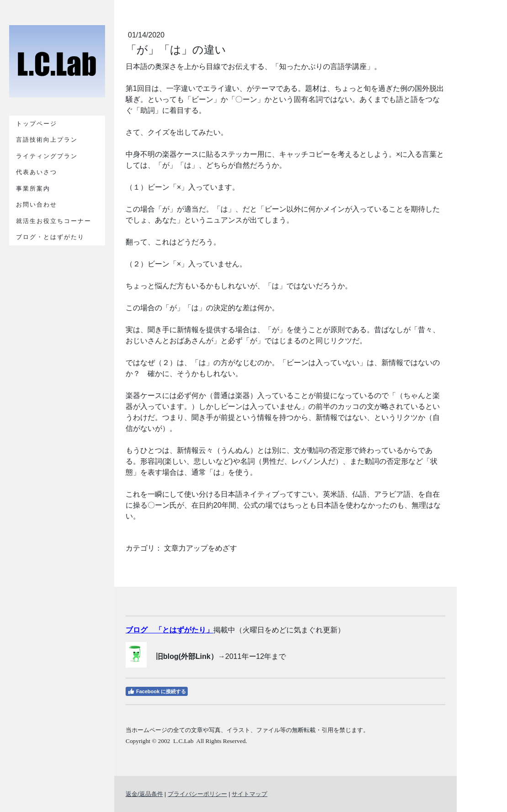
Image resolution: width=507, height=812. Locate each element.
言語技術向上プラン (47, 140)
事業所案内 (33, 188)
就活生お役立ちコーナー (54, 221)
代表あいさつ (37, 172)
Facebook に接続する (157, 691)
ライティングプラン (47, 156)
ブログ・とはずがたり (50, 237)
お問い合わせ (37, 204)
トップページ (37, 124)
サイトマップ (249, 794)
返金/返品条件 (144, 794)
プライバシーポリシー (197, 794)
